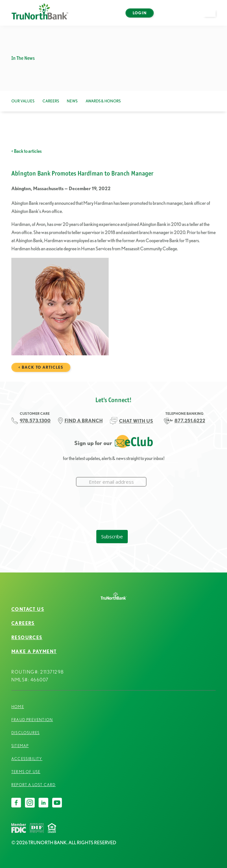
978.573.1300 (35, 421)
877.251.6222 (190, 421)
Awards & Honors (103, 101)
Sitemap (20, 746)
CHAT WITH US (136, 421)
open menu (212, 17)
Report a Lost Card (34, 785)
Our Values (23, 101)
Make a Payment (34, 651)
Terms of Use (26, 772)
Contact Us (28, 609)
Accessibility (27, 759)
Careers (51, 101)
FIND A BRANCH (84, 421)
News (72, 101)
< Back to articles (26, 151)
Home (18, 707)
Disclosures (25, 733)
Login (140, 13)
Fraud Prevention (32, 720)
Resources (27, 638)
